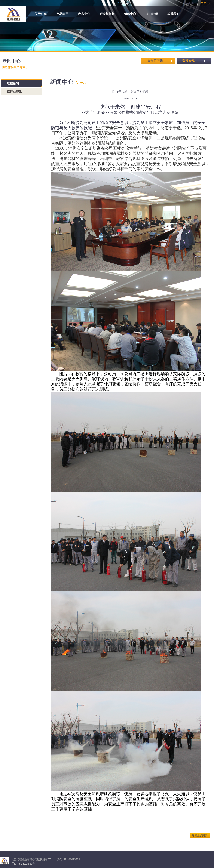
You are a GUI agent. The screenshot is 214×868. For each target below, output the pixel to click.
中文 (204, 3)
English (189, 3)
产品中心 (84, 14)
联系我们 (173, 14)
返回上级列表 (200, 835)
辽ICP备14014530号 (23, 864)
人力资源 (152, 14)
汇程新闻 (13, 83)
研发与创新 (107, 14)
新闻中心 (130, 14)
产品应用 (62, 14)
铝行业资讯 (14, 92)
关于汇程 (41, 14)
